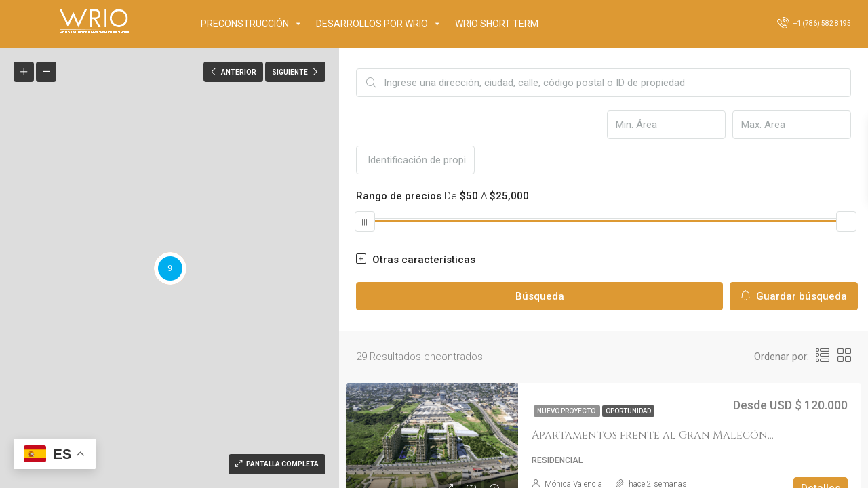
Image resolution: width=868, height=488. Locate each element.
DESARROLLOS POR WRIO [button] (379, 24)
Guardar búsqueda (794, 296)
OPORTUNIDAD (628, 411)
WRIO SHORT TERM (497, 24)
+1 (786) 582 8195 (814, 22)
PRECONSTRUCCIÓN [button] (252, 24)
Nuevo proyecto (567, 411)
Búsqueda (540, 296)
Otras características (416, 260)
